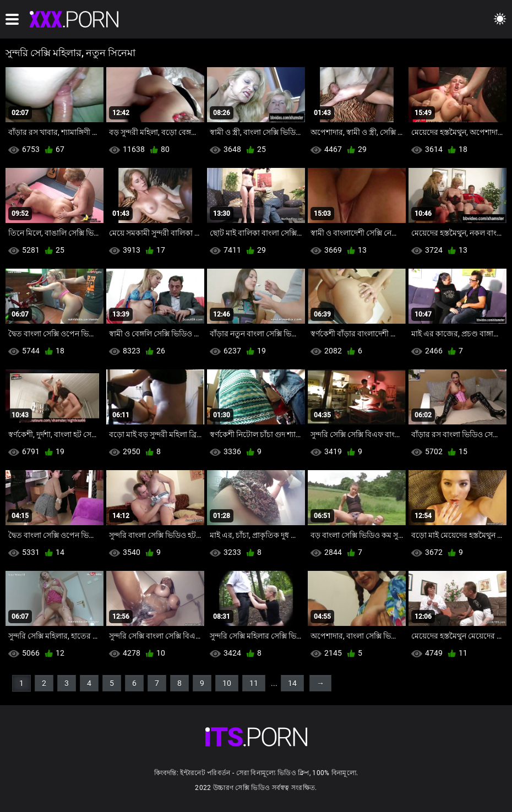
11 (254, 683)
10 (227, 683)
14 (292, 683)
